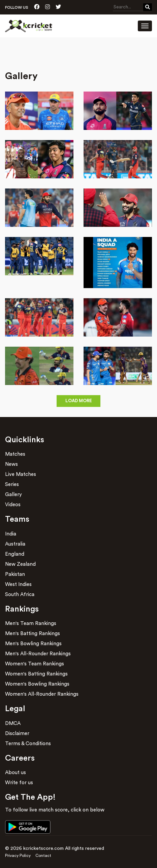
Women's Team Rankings (35, 664)
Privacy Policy (18, 856)
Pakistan (15, 574)
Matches (15, 454)
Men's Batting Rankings (33, 634)
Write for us (19, 783)
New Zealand (20, 564)
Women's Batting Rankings (36, 674)
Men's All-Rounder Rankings (38, 654)
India (11, 534)
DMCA (13, 723)
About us (15, 773)
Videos (13, 505)
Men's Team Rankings (31, 623)
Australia (15, 544)
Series (12, 484)
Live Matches (21, 474)
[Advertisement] (78, 56)
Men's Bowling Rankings (33, 644)
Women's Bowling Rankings (37, 684)
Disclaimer (17, 734)
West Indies (18, 584)
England (15, 554)
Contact (43, 856)
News (11, 464)
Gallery (13, 495)
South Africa (20, 595)
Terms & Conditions (28, 744)
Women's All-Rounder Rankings (42, 694)
